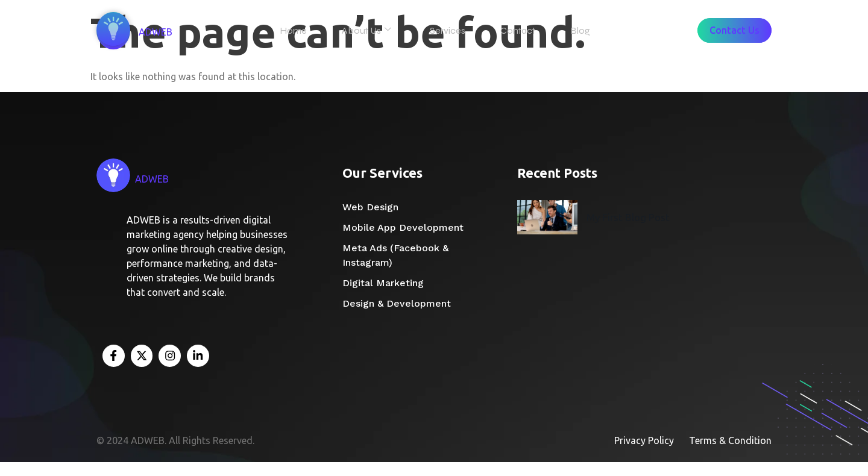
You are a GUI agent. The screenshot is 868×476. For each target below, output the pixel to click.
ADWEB (165, 33)
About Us (376, 30)
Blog (575, 30)
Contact (518, 30)
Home (308, 30)
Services (452, 30)
